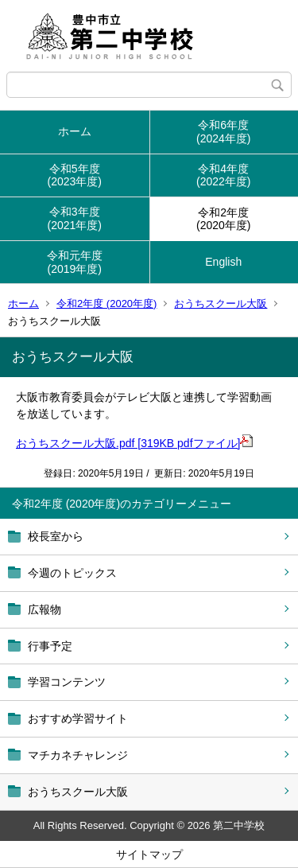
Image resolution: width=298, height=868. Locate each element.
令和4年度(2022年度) (223, 175)
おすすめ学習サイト (78, 718)
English (223, 262)
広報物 (45, 609)
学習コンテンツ (67, 682)
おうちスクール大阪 (221, 304)
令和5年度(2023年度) (75, 175)
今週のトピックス (72, 573)
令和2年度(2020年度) (223, 219)
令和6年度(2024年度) (223, 132)
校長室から (56, 536)
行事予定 (50, 646)
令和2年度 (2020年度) (106, 304)
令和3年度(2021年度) (75, 218)
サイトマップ (149, 854)
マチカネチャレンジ (78, 755)
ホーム (75, 131)
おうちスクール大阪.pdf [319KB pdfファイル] (134, 443)
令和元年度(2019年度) (75, 262)
